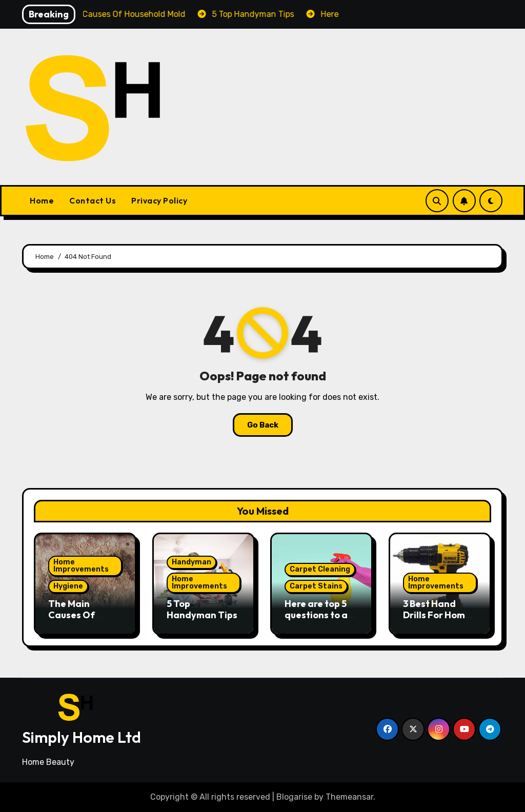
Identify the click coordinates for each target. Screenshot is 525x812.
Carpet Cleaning (320, 569)
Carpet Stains (316, 586)
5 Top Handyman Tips (202, 609)
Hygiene (68, 586)
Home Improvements (81, 566)
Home (42, 200)
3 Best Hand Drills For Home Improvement (437, 615)
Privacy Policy (159, 200)
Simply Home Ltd (82, 737)
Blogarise (294, 797)
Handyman (191, 562)
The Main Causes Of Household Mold (84, 615)
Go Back (263, 425)
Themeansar (349, 797)
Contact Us (93, 200)
